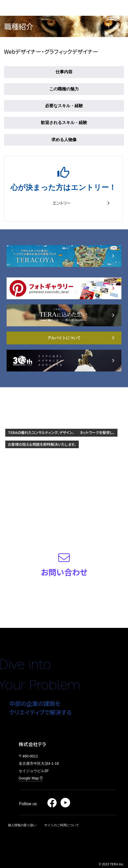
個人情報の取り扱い (22, 825)
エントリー (81, 203)
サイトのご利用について (62, 825)
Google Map (31, 778)
